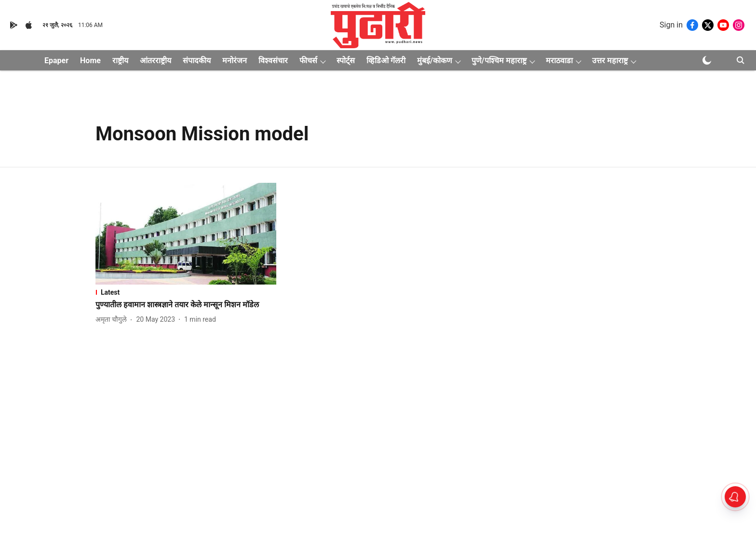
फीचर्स (308, 61)
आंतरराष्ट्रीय (155, 61)
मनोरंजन (235, 61)
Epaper (56, 61)
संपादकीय (197, 61)
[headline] (186, 305)
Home (90, 61)
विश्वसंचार (273, 61)
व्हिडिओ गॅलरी (386, 61)
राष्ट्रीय (120, 61)
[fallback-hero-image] (186, 234)
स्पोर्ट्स (346, 61)
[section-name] (186, 292)
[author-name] (113, 320)
